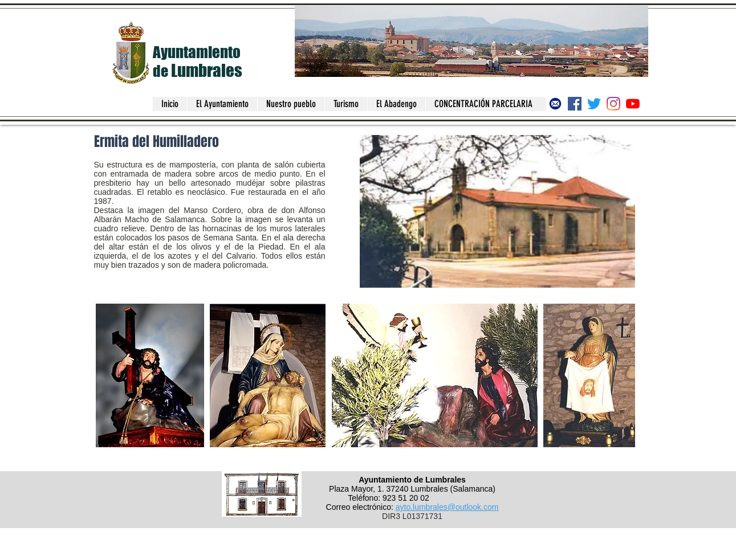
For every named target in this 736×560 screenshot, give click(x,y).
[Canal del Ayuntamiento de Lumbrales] (633, 104)
